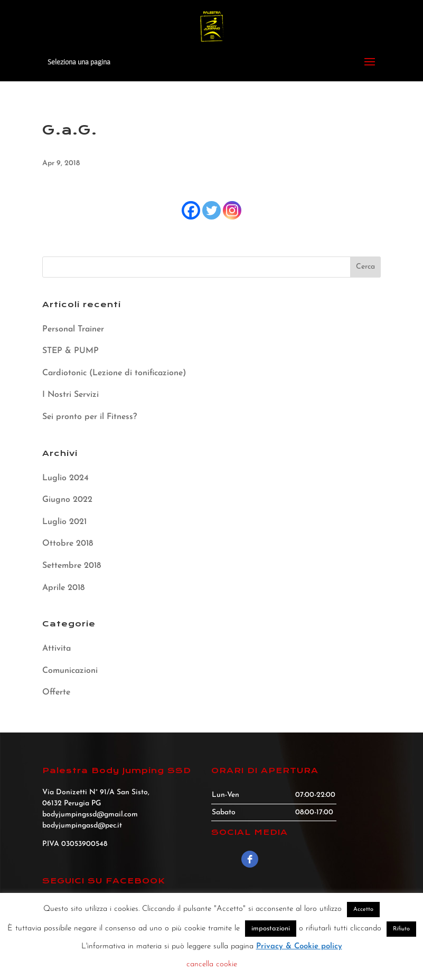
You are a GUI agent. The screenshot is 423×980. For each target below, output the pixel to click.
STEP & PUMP (70, 351)
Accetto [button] (363, 910)
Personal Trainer (73, 329)
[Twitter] (211, 210)
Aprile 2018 (63, 588)
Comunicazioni (70, 671)
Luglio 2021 (64, 522)
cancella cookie (212, 964)
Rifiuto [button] (401, 929)
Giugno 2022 (67, 500)
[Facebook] (191, 210)
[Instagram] (232, 210)
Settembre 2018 (72, 566)
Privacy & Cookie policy (299, 946)
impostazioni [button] (271, 929)
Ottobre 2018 (68, 544)
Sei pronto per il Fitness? (90, 417)
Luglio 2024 (65, 478)
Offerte (56, 692)
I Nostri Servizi (70, 395)
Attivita (57, 649)
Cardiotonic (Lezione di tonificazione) (114, 373)
